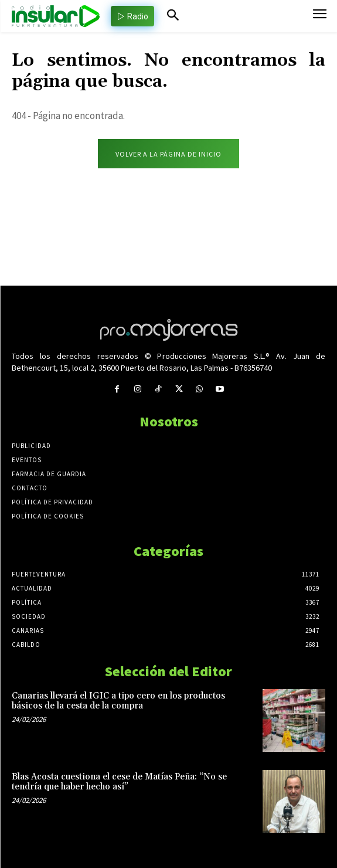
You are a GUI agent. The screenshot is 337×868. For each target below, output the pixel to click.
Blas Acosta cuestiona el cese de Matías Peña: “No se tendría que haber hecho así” (119, 782)
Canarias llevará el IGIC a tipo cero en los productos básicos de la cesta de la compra (118, 701)
